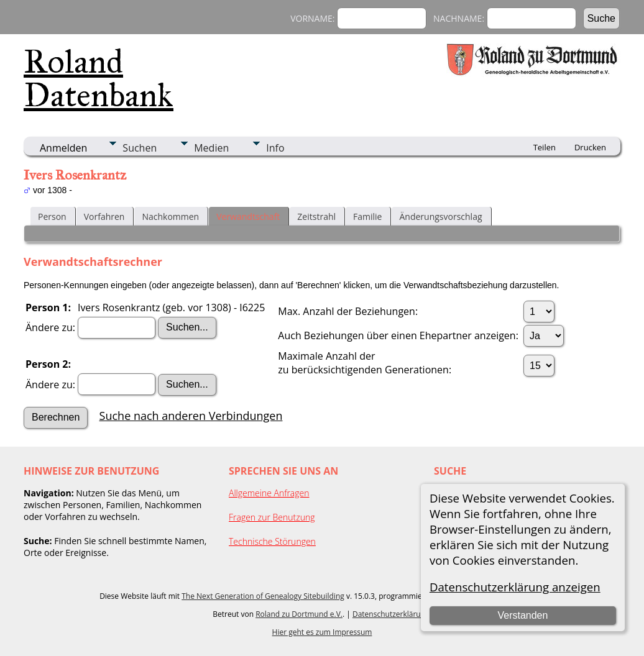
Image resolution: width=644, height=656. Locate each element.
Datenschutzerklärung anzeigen (515, 587)
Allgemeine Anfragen (269, 493)
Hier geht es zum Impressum (322, 632)
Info (275, 148)
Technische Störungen (272, 541)
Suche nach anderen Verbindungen (191, 416)
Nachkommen (170, 216)
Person (52, 216)
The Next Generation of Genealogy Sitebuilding (263, 596)
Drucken (590, 147)
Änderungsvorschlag (440, 216)
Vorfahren (104, 216)
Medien (211, 148)
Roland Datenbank (99, 78)
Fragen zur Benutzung (272, 517)
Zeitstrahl (316, 216)
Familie (367, 216)
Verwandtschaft (248, 216)
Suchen (140, 148)
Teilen (545, 147)
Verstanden (522, 615)
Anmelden (63, 148)
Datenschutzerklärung (391, 614)
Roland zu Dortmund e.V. (299, 614)
